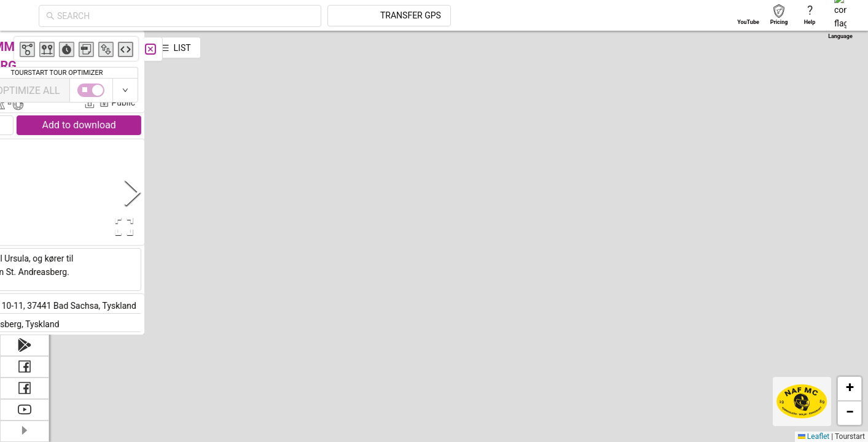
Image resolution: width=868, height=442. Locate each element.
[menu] (25, 172)
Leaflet (814, 436)
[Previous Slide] (61, 192)
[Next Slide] (256, 192)
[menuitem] (24, 45)
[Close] (273, 49)
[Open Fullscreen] (244, 227)
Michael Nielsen (227, 85)
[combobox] (296, 16)
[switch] (815, 90)
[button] (583, 397)
